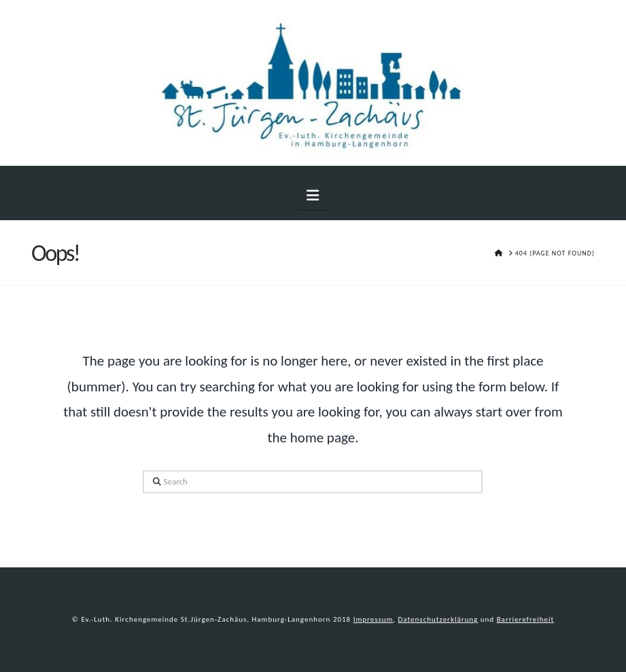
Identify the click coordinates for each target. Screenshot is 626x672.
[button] (313, 195)
